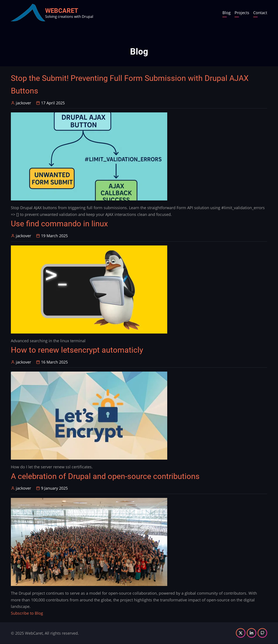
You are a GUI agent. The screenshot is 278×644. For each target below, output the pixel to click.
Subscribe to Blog (27, 613)
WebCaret (62, 11)
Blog (227, 13)
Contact (260, 13)
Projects (242, 13)
